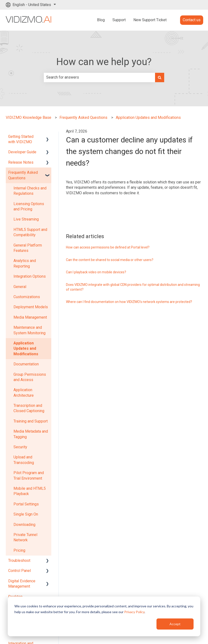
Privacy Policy (134, 612)
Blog (101, 20)
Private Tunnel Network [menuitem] (25, 537)
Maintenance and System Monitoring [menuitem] (29, 330)
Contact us (192, 20)
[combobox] (99, 77)
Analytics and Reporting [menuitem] (25, 263)
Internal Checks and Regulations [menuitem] (30, 191)
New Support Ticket (150, 20)
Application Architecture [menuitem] (24, 392)
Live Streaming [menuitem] (26, 219)
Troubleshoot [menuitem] (19, 560)
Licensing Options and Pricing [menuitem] (29, 206)
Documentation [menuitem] (26, 364)
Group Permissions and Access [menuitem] (30, 377)
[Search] (160, 77)
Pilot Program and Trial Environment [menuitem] (29, 475)
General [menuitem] (20, 287)
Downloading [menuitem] (24, 525)
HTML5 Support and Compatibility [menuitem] (30, 232)
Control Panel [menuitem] (19, 571)
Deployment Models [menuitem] (31, 307)
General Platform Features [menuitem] (28, 248)
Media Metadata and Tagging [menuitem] (31, 434)
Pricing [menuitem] (19, 550)
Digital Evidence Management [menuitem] (22, 584)
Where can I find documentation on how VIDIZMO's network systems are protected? (129, 302)
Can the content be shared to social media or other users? (110, 260)
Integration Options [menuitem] (30, 276)
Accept (175, 624)
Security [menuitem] (20, 447)
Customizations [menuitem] (27, 297)
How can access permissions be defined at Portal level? (108, 247)
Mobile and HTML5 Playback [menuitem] (30, 491)
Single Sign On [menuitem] (26, 514)
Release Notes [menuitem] (21, 162)
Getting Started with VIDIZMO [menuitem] (21, 139)
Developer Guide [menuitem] (22, 152)
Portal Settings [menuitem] (26, 504)
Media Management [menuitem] (30, 317)
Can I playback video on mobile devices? (96, 272)
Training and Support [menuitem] (31, 421)
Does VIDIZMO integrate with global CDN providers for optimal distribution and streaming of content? (133, 287)
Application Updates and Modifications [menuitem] (26, 349)
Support (119, 20)
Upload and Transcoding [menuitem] (24, 460)
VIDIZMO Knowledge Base (29, 117)
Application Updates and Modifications (148, 117)
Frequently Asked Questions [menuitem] (23, 175)
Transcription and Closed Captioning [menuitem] (29, 408)
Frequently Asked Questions (83, 117)
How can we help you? (104, 62)
